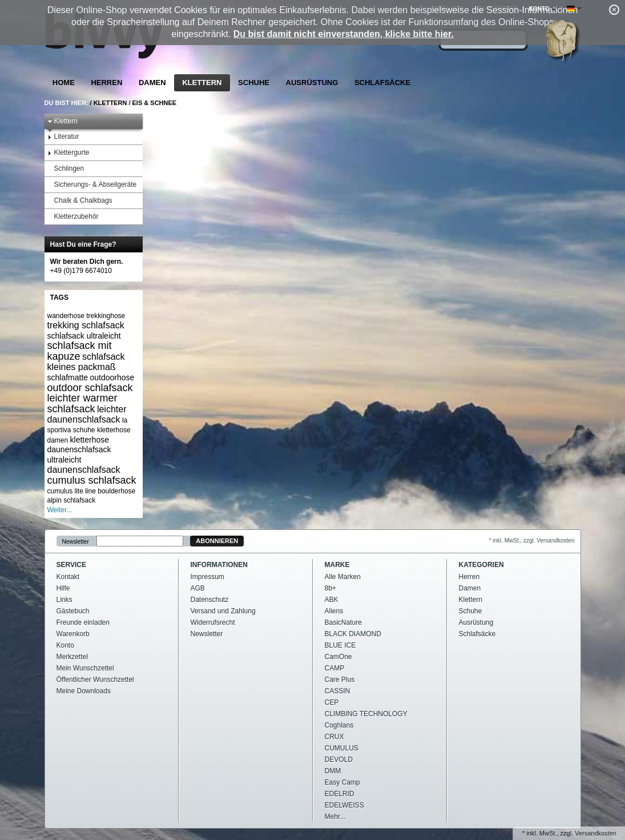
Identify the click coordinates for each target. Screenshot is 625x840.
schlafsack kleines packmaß (86, 362)
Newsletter (76, 541)
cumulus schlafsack (92, 480)
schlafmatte (68, 377)
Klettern (202, 83)
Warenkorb (73, 634)
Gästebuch (73, 611)
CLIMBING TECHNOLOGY (366, 714)
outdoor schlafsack (90, 388)
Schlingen (66, 169)
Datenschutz (210, 600)
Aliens (334, 611)
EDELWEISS (344, 805)
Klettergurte (68, 153)
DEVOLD (339, 759)
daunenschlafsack (84, 470)
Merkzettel (72, 657)
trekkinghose (106, 316)
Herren (106, 83)
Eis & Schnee (155, 103)
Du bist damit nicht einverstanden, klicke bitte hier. (344, 34)
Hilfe (63, 588)
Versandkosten (596, 833)
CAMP (335, 668)
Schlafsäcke (382, 83)
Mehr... (335, 817)
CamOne (338, 657)
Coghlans (339, 725)
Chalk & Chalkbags (80, 201)
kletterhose (90, 440)
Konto (65, 645)
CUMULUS (342, 748)
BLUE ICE (340, 645)
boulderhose (116, 491)
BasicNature (343, 622)
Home (64, 83)
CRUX (334, 737)
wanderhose (66, 316)
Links (64, 600)
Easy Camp (342, 782)
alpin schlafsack (72, 500)
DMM (333, 771)
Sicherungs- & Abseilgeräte (92, 185)
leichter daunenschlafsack (87, 414)
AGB (198, 588)
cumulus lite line (72, 491)
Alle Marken (343, 577)
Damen (152, 83)
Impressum (207, 577)
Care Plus (340, 680)
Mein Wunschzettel (85, 668)
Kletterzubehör (73, 217)
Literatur (63, 137)
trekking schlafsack (86, 325)
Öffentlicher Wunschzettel (95, 680)
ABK (332, 600)
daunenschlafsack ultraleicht (79, 455)
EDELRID (340, 794)
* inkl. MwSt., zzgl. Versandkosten (531, 540)
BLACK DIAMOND (353, 634)
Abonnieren (217, 541)
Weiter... (60, 510)
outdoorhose (112, 377)
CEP (332, 702)
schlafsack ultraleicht (84, 336)
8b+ (330, 588)
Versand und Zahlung (223, 611)
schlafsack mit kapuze (80, 351)
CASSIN (338, 691)
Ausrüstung (312, 83)
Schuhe (254, 83)
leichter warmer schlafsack (82, 403)
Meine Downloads (84, 691)
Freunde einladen (83, 622)
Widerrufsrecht (213, 622)
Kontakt (68, 577)
